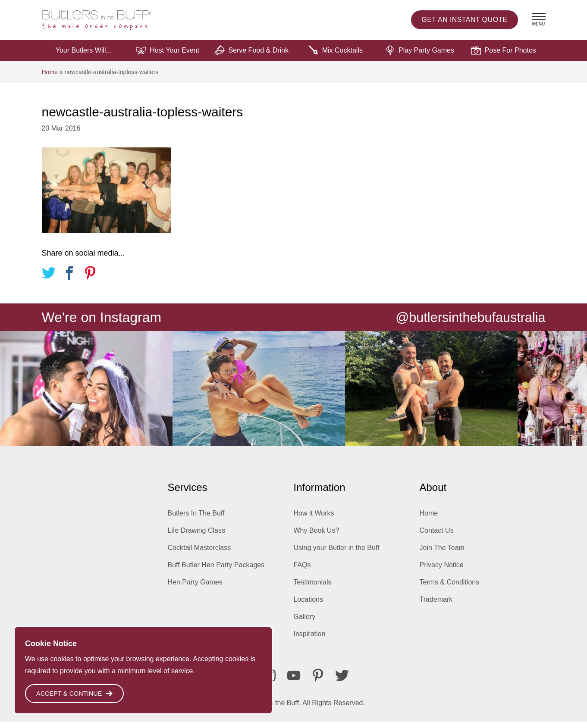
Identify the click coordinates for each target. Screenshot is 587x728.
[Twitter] (342, 681)
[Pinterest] (318, 681)
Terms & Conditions (450, 588)
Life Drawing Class (196, 536)
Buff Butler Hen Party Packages (216, 571)
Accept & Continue (74, 694)
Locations (309, 605)
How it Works (314, 519)
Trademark (436, 605)
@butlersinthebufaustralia (467, 323)
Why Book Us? (317, 536)
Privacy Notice (442, 571)
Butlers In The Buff (196, 519)
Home (50, 78)
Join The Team (442, 554)
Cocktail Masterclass (199, 554)
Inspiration (310, 640)
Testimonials (313, 588)
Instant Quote (464, 23)
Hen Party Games (195, 588)
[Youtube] (294, 681)
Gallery (305, 623)
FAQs (302, 571)
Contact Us (437, 536)
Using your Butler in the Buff (337, 554)
